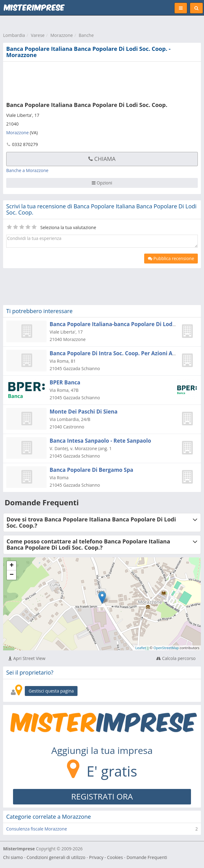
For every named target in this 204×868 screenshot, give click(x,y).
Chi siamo (13, 857)
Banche (86, 35)
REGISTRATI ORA (102, 796)
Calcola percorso (176, 658)
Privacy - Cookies (106, 857)
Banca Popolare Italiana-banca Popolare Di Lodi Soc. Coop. (126, 324)
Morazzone (62, 35)
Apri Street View (27, 658)
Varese (38, 35)
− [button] (12, 575)
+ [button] (12, 566)
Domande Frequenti (147, 857)
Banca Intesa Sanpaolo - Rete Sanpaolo (100, 441)
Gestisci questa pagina (51, 691)
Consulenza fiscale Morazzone (37, 829)
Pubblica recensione (171, 258)
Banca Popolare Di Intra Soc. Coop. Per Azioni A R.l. (116, 353)
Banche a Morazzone (27, 170)
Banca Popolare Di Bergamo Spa (91, 470)
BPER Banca (65, 382)
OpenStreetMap (166, 648)
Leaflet (141, 648)
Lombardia (14, 35)
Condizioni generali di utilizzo (56, 857)
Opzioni (102, 183)
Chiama (102, 159)
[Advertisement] (95, 80)
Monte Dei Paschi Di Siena (84, 412)
